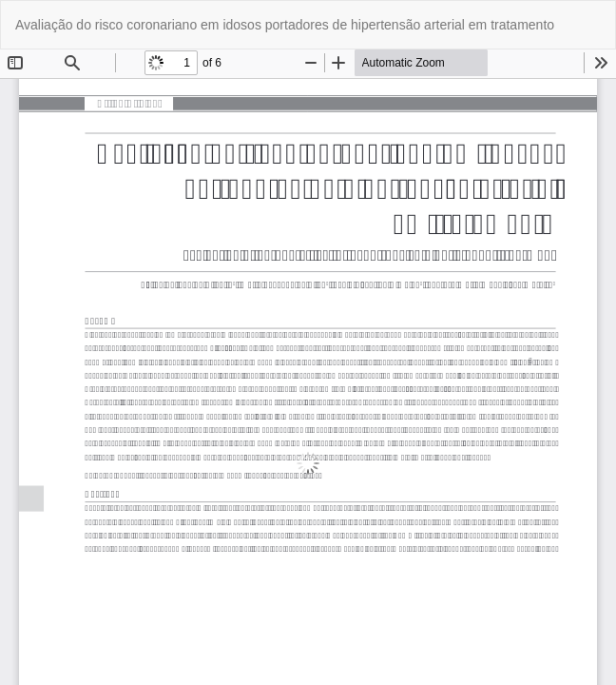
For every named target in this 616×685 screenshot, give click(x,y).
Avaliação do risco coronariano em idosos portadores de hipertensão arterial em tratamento (285, 25)
